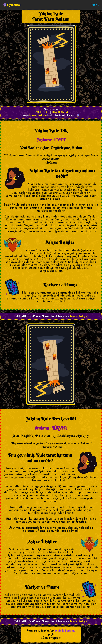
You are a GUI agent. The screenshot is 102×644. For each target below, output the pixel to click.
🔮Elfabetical (12, 5)
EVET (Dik (41, 112)
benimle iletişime (65, 630)
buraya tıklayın (38, 116)
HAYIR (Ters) (60, 112)
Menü (95, 5)
